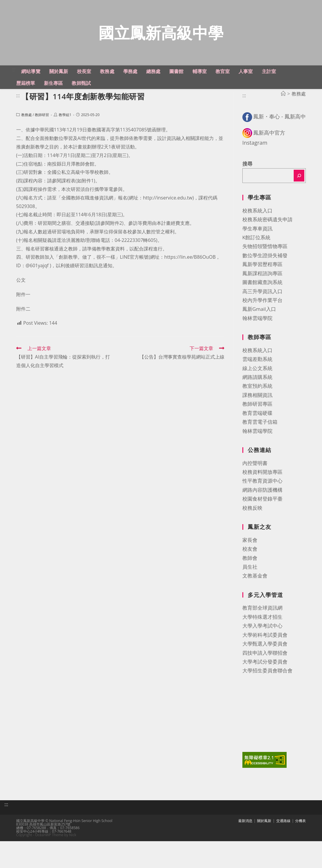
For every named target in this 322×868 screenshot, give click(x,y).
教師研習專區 (257, 424)
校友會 (250, 569)
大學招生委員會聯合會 (267, 691)
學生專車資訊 (257, 249)
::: (14, 90)
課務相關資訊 (257, 416)
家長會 (250, 561)
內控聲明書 (255, 483)
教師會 (250, 578)
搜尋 (247, 184)
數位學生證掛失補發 (265, 276)
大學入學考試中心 (262, 646)
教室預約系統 (257, 406)
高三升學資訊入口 (262, 312)
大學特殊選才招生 (262, 637)
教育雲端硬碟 (257, 434)
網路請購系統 (257, 398)
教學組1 (65, 135)
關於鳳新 (264, 838)
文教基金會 (255, 596)
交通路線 (283, 838)
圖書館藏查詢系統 (262, 303)
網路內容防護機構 (262, 510)
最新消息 (245, 838)
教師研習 (42, 135)
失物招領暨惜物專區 (265, 267)
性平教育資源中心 (262, 501)
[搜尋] (299, 196)
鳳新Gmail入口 (259, 330)
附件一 (23, 315)
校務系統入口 (257, 231)
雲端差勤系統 (257, 380)
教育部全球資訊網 (262, 628)
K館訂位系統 (256, 258)
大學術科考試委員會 (265, 655)
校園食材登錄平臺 (262, 519)
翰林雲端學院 (257, 339)
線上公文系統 (257, 389)
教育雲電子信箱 (260, 442)
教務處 (27, 135)
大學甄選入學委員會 (265, 664)
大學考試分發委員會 (265, 682)
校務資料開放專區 (262, 492)
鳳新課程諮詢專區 (262, 294)
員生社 (250, 587)
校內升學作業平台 (262, 321)
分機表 (300, 838)
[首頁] (283, 114)
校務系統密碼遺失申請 (267, 240)
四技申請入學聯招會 (265, 673)
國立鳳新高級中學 (161, 43)
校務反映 (252, 528)
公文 (21, 301)
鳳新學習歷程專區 (262, 285)
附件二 (23, 329)
